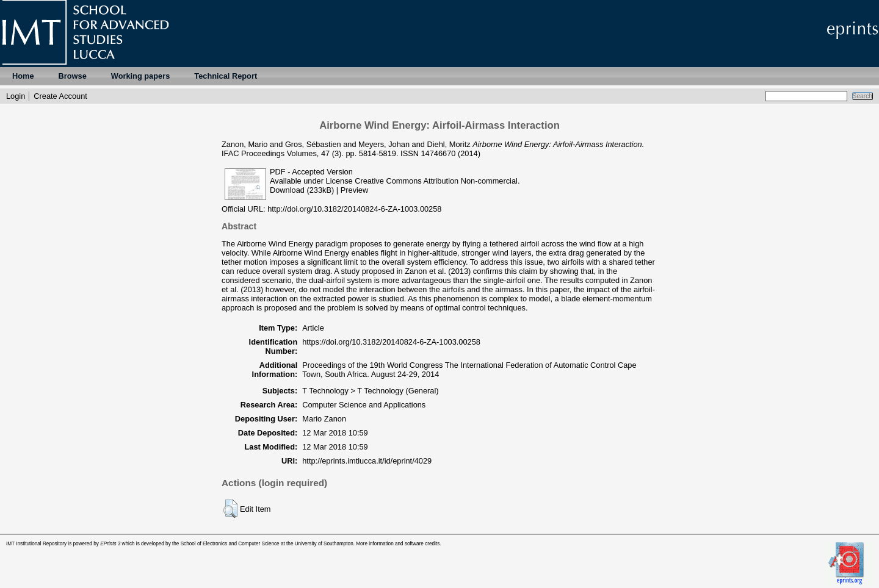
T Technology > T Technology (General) (370, 391)
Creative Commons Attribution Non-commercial (436, 181)
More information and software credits (398, 544)
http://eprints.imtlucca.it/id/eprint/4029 (367, 461)
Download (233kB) (302, 190)
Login (16, 96)
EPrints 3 (110, 544)
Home (23, 76)
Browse (73, 76)
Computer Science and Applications (364, 405)
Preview (355, 190)
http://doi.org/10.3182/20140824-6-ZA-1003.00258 (354, 209)
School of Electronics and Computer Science (230, 544)
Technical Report (226, 76)
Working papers (140, 76)
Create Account (60, 96)
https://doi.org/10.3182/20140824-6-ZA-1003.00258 (391, 342)
